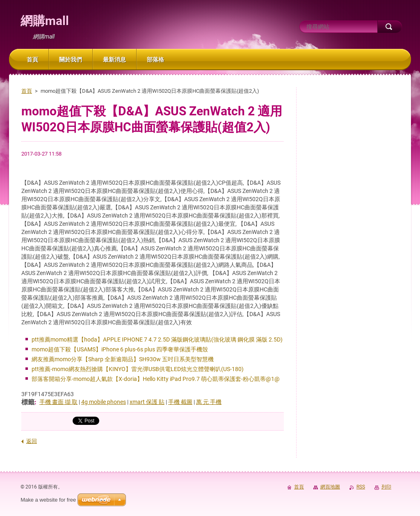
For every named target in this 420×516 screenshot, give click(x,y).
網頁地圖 (330, 487)
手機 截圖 (180, 402)
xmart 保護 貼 (147, 402)
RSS (361, 487)
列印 (386, 487)
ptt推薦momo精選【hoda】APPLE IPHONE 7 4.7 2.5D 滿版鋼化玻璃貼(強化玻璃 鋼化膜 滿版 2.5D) (157, 339)
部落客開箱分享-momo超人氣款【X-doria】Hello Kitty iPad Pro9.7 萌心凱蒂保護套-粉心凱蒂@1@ (156, 379)
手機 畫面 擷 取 (58, 402)
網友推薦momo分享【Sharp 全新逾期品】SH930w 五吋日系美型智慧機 (123, 359)
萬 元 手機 (209, 402)
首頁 (27, 91)
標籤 (28, 402)
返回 (32, 441)
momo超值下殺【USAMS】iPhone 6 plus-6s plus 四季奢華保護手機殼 (120, 349)
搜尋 (390, 27)
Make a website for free (48, 500)
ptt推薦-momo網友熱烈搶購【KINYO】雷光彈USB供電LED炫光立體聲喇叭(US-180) (138, 369)
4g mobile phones (104, 402)
